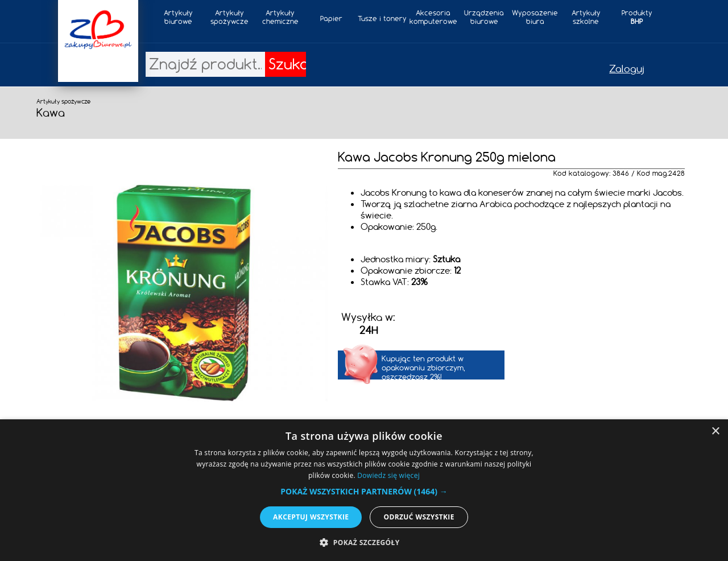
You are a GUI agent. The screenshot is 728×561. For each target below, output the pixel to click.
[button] (364, 491)
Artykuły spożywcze (229, 17)
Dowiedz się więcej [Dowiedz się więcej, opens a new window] (388, 475)
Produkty (637, 17)
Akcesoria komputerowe (433, 17)
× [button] (715, 432)
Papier (331, 18)
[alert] (364, 490)
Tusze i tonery (382, 18)
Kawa (51, 112)
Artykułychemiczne (280, 17)
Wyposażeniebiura (535, 17)
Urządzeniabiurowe (484, 17)
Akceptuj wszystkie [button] (311, 517)
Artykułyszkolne (586, 17)
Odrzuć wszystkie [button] (419, 517)
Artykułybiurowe (178, 17)
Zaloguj (626, 69)
